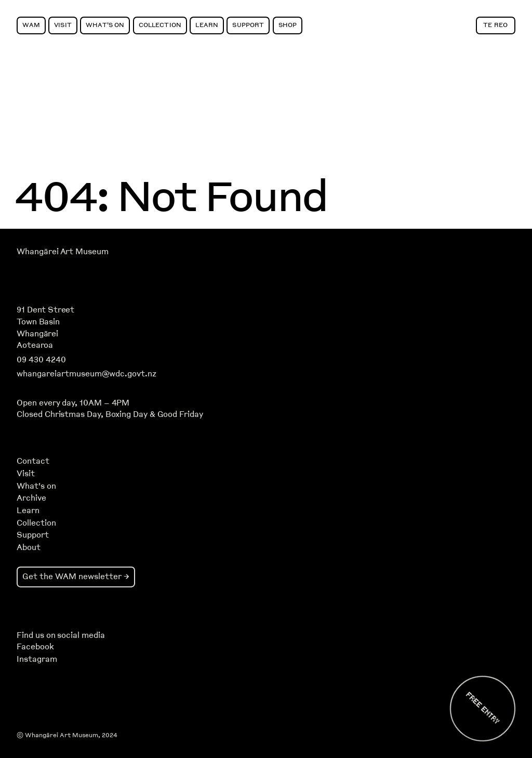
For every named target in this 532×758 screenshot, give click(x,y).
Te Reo (495, 25)
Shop (288, 25)
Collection (160, 25)
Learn (207, 25)
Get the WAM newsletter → (76, 576)
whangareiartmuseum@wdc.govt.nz (87, 374)
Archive (31, 498)
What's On (105, 25)
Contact (33, 461)
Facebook (35, 647)
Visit (63, 25)
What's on (36, 486)
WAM (31, 25)
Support (248, 25)
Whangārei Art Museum (62, 252)
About (29, 547)
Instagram (37, 659)
